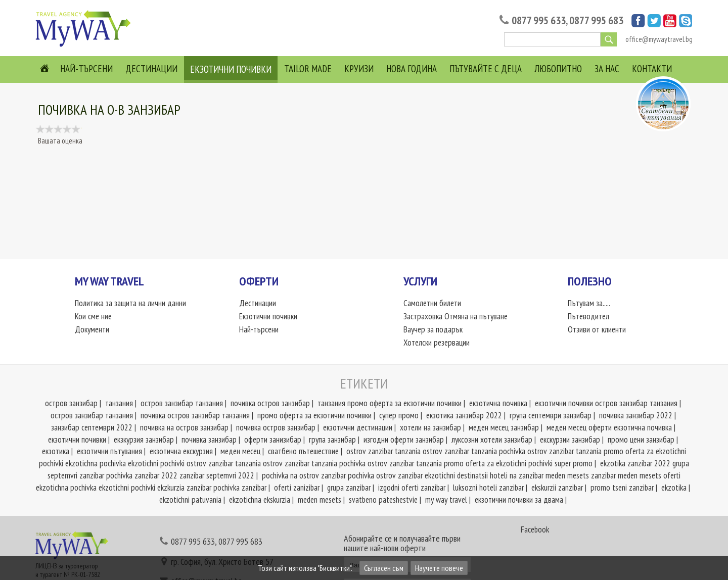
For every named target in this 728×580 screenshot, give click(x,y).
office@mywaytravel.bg (659, 39)
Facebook (535, 529)
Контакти (652, 69)
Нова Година (412, 69)
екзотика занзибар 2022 (464, 415)
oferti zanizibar (297, 488)
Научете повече (439, 568)
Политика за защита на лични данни (130, 303)
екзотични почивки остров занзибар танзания (606, 403)
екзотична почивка (498, 403)
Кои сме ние (93, 316)
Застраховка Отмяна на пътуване (456, 316)
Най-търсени (86, 69)
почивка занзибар (209, 440)
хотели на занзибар (430, 427)
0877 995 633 (539, 20)
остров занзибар (71, 403)
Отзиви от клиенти (597, 329)
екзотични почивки (77, 440)
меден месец (240, 451)
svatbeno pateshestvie (383, 500)
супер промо (399, 415)
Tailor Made (308, 69)
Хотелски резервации (437, 343)
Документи (92, 329)
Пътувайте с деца (486, 69)
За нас (607, 69)
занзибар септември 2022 (92, 427)
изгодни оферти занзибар (404, 440)
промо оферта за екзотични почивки (314, 415)
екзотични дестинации (358, 427)
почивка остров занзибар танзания (195, 415)
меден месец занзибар (504, 427)
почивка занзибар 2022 (636, 415)
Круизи (359, 69)
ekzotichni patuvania (190, 500)
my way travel (446, 500)
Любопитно (558, 69)
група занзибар (332, 440)
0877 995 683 (596, 20)
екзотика (56, 451)
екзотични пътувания (109, 451)
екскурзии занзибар (570, 440)
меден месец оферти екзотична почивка (609, 427)
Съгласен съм (384, 568)
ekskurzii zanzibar (557, 488)
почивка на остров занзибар (184, 427)
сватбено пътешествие (303, 451)
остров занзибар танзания (182, 403)
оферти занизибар (273, 440)
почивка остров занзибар (270, 403)
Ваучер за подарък (433, 329)
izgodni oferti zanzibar (412, 488)
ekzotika (674, 488)
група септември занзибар (551, 415)
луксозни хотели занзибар (492, 440)
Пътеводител (588, 316)
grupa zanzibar (349, 488)
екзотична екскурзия (181, 451)
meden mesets (320, 500)
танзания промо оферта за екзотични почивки (390, 403)
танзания (119, 403)
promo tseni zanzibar (622, 488)
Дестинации (151, 69)
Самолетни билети (432, 303)
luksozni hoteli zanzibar (488, 488)
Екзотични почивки (231, 69)
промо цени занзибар (641, 440)
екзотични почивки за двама (519, 500)
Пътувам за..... (589, 303)
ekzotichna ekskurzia (260, 500)
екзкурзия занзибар (144, 440)
